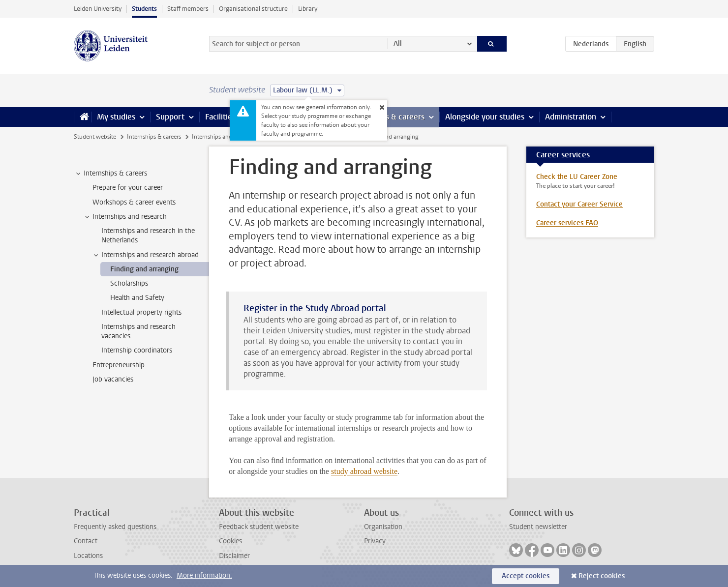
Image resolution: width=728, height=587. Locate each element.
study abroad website (364, 471)
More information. (204, 575)
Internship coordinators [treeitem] (137, 350)
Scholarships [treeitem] (129, 283)
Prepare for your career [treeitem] (128, 188)
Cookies (230, 541)
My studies (116, 117)
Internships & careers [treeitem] (111, 174)
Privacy (375, 541)
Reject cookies (602, 576)
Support (170, 117)
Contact (86, 541)
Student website (95, 137)
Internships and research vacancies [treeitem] (138, 331)
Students (144, 9)
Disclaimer (234, 556)
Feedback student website (259, 527)
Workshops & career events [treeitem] (134, 202)
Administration (571, 117)
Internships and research (224, 137)
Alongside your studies (485, 117)
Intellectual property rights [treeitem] (141, 312)
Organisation (383, 527)
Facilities (220, 117)
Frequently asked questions (115, 527)
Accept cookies (526, 576)
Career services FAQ (567, 223)
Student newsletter (538, 527)
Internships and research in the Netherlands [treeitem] (148, 235)
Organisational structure (253, 9)
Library (308, 9)
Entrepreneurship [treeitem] (119, 365)
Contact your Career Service (579, 204)
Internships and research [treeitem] (125, 217)
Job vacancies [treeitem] (113, 379)
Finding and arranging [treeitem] (144, 269)
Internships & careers (154, 137)
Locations (88, 556)
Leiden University (98, 9)
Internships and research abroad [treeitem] (145, 255)
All (398, 44)
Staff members (188, 9)
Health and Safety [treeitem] (137, 298)
